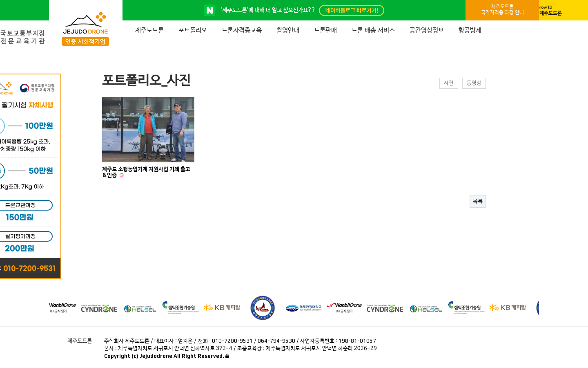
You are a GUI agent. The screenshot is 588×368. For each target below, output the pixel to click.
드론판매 (325, 30)
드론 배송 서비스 (373, 30)
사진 (449, 83)
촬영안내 (288, 30)
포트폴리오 (193, 30)
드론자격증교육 (242, 30)
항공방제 (470, 30)
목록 (478, 201)
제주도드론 (149, 30)
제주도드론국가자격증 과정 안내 (502, 10)
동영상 (474, 83)
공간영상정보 (427, 30)
